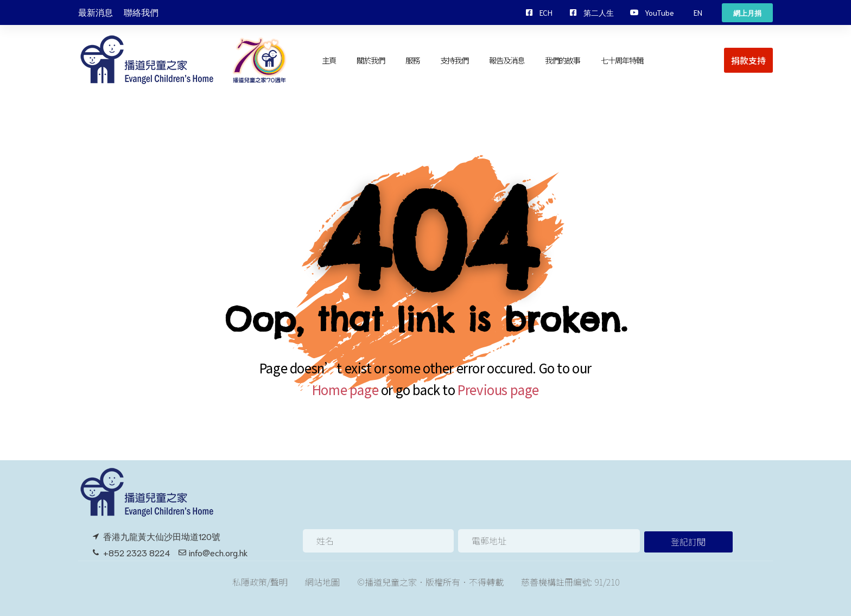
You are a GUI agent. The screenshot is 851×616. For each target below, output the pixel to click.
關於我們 (371, 60)
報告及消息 (507, 60)
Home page (345, 389)
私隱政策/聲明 (260, 582)
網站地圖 (322, 582)
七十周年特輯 (622, 60)
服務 (412, 60)
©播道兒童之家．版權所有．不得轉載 (430, 582)
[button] (698, 12)
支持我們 (454, 60)
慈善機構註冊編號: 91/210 (570, 582)
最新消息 (96, 12)
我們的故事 (563, 60)
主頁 (329, 60)
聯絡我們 (141, 12)
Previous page (498, 389)
